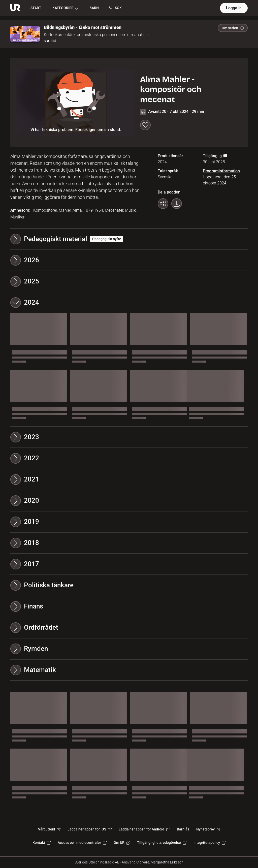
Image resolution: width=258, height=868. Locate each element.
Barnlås (183, 829)
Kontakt (42, 843)
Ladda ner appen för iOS (90, 829)
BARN (94, 8)
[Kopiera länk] (163, 204)
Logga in (234, 8)
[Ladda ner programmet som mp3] (177, 204)
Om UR (122, 843)
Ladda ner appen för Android (144, 829)
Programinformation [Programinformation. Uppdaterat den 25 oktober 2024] (221, 171)
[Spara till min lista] (145, 125)
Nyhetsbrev (208, 829)
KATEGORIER (65, 8)
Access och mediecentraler (82, 843)
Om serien (233, 28)
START (36, 8)
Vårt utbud (49, 829)
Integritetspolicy (209, 843)
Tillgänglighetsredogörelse (162, 843)
